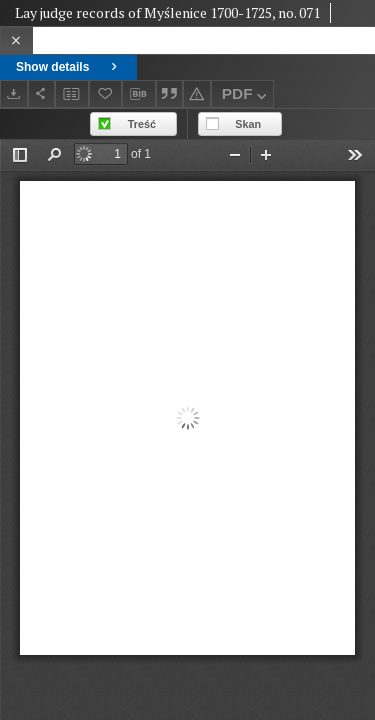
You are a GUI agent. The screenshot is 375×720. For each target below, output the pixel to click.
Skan (248, 124)
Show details (68, 67)
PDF (246, 96)
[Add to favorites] (106, 93)
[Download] (14, 93)
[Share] (42, 93)
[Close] (16, 40)
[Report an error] (197, 93)
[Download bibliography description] (139, 94)
